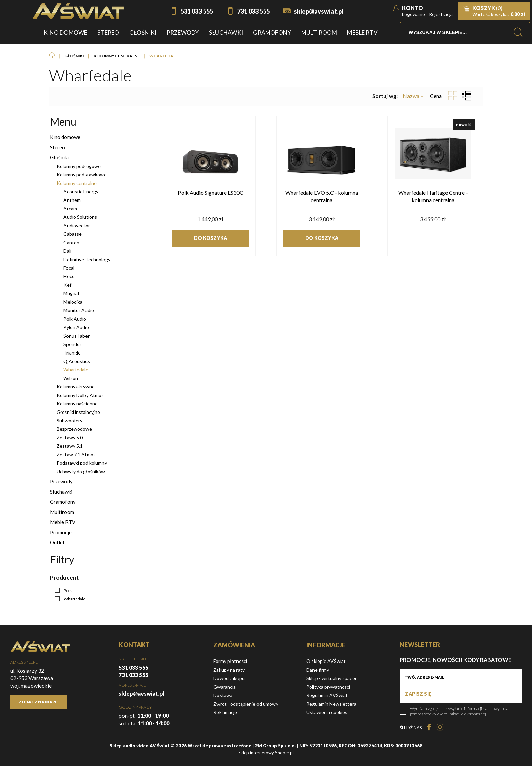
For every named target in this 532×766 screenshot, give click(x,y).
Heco (69, 276)
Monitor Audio (79, 310)
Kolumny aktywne (76, 387)
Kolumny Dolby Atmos (80, 395)
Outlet (57, 542)
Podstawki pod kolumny (82, 463)
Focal (69, 268)
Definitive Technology (87, 259)
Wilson (71, 378)
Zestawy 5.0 (70, 437)
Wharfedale (76, 370)
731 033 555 (253, 11)
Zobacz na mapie (39, 702)
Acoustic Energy (81, 191)
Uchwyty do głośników (81, 471)
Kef (67, 285)
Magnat (72, 293)
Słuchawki (61, 492)
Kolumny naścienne (77, 404)
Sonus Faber (77, 336)
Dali (67, 251)
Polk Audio (75, 319)
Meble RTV (63, 522)
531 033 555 (197, 11)
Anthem (72, 200)
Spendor (72, 344)
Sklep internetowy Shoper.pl (266, 753)
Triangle (72, 353)
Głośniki (59, 157)
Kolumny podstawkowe (82, 175)
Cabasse (73, 234)
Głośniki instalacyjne (78, 412)
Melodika (73, 302)
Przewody (61, 481)
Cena (436, 96)
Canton (71, 242)
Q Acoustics (77, 361)
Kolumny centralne (77, 183)
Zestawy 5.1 (70, 446)
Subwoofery (70, 420)
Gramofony (63, 502)
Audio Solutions (80, 217)
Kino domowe (65, 137)
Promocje (61, 532)
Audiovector (77, 225)
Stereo (58, 147)
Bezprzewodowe (74, 429)
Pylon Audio (76, 327)
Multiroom (62, 512)
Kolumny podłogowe (79, 166)
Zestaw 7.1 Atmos (76, 454)
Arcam (70, 208)
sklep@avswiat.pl (319, 11)
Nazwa (411, 96)
